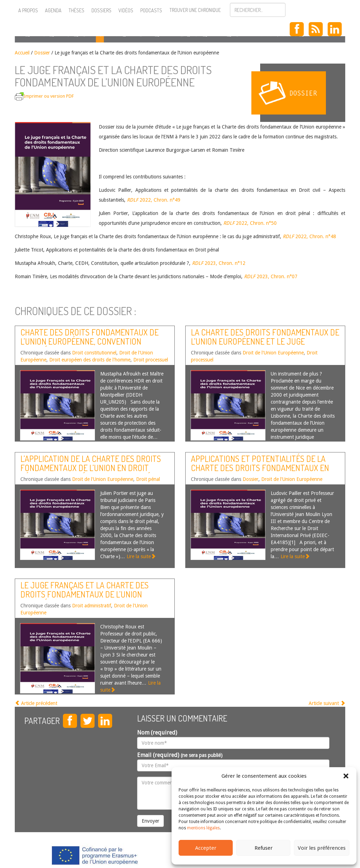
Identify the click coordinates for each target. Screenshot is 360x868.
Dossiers (101, 10)
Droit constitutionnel (94, 353)
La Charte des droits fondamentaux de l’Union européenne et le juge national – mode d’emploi (265, 341)
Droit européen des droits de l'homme (90, 360)
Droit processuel (151, 360)
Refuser (263, 848)
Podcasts (151, 10)
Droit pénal (148, 479)
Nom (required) (157, 733)
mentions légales (203, 828)
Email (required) (180, 755)
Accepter (206, 848)
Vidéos (126, 10)
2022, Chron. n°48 (309, 236)
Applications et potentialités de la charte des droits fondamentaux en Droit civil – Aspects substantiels (260, 468)
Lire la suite (141, 556)
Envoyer (150, 821)
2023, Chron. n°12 (219, 263)
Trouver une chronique (195, 10)
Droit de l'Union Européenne (273, 353)
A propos (28, 10)
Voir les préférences (322, 848)
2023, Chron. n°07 (271, 276)
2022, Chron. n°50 (250, 223)
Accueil (22, 53)
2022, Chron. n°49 (154, 200)
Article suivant (327, 703)
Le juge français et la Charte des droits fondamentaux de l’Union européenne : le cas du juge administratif (85, 599)
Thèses (76, 10)
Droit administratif (92, 606)
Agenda (53, 10)
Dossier (42, 53)
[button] (346, 776)
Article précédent (36, 703)
